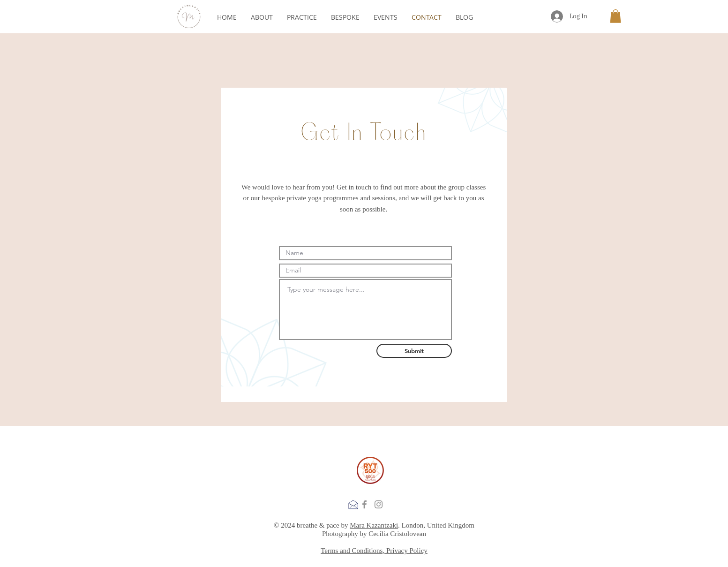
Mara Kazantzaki (374, 525)
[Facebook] (364, 504)
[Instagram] (379, 504)
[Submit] (414, 351)
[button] (615, 16)
